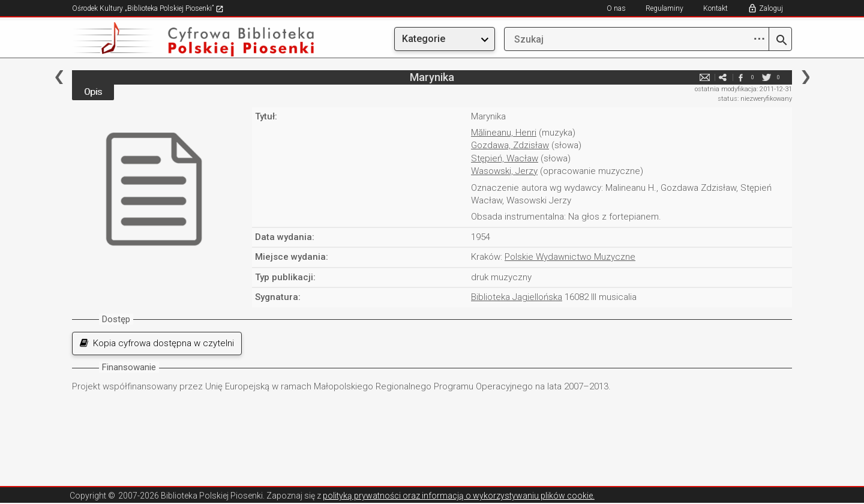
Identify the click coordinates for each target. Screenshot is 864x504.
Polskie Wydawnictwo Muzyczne (570, 257)
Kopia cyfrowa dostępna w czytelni (157, 343)
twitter (766, 77)
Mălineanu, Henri (504, 133)
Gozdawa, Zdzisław (510, 145)
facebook (740, 77)
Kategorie (424, 39)
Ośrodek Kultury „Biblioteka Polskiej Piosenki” (148, 8)
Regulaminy (664, 8)
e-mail (704, 77)
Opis (93, 92)
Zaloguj (771, 8)
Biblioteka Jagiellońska (517, 297)
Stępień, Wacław (505, 158)
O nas (616, 8)
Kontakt (715, 8)
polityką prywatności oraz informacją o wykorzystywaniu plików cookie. (459, 496)
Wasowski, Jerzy (504, 171)
